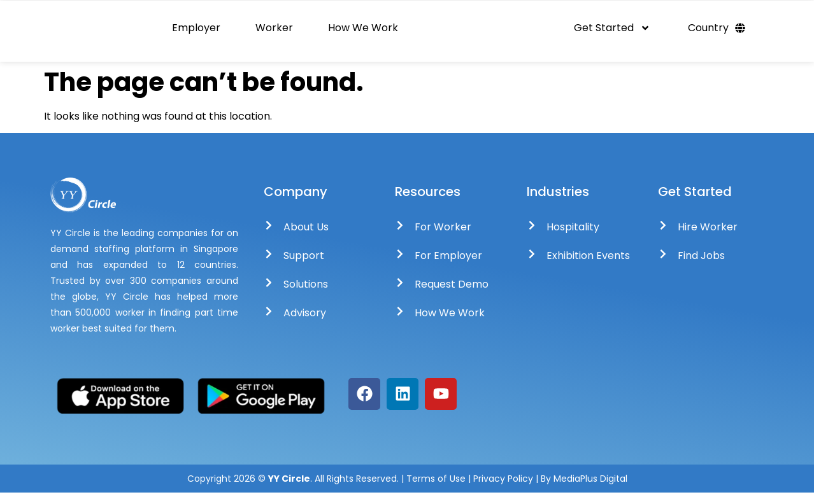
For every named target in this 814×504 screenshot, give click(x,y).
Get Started (612, 34)
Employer (196, 33)
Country (717, 34)
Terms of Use (436, 490)
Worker (274, 33)
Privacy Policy (504, 490)
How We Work (363, 33)
